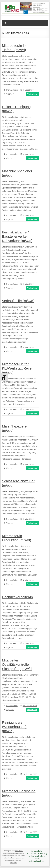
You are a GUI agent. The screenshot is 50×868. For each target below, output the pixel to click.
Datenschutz (37, 851)
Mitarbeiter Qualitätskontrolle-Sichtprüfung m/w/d (17, 665)
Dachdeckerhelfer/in (17, 597)
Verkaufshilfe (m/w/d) (18, 301)
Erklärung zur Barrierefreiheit (37, 855)
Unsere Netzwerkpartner (36, 860)
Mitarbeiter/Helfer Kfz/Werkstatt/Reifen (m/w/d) (18, 368)
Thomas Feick (12, 90)
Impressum (32, 853)
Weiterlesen (32, 94)
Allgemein (10, 94)
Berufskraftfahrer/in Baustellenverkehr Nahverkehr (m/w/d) (17, 236)
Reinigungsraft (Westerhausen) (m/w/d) (14, 727)
